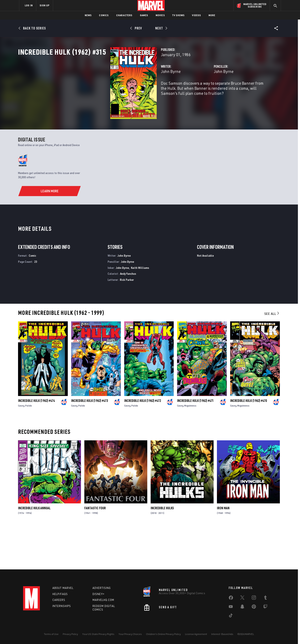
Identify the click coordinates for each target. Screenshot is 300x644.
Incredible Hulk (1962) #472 (143, 442)
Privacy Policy (70, 634)
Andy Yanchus (128, 315)
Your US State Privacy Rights (98, 634)
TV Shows (178, 15)
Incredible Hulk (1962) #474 (36, 442)
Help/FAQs (60, 594)
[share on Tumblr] (265, 598)
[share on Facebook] (231, 599)
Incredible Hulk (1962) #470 (248, 442)
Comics (104, 15)
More (212, 15)
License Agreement (196, 634)
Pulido (29, 447)
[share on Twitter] (242, 598)
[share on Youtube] (231, 607)
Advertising (102, 588)
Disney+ (98, 594)
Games (144, 15)
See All (272, 355)
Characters (124, 15)
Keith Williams (140, 309)
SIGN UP (44, 5)
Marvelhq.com (103, 600)
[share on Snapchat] (242, 607)
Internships (62, 606)
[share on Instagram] (254, 598)
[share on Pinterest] (254, 607)
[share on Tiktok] (231, 616)
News (88, 15)
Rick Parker (127, 321)
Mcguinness (190, 447)
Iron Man (223, 549)
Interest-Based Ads (222, 634)
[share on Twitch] (265, 607)
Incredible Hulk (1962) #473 (89, 442)
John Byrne (106, 90)
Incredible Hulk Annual (34, 549)
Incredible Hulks (162, 549)
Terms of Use (51, 634)
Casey (21, 447)
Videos (196, 15)
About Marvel (63, 588)
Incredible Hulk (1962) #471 (195, 442)
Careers (59, 600)
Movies (160, 15)
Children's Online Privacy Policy (163, 634)
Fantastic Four (95, 549)
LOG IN (29, 5)
